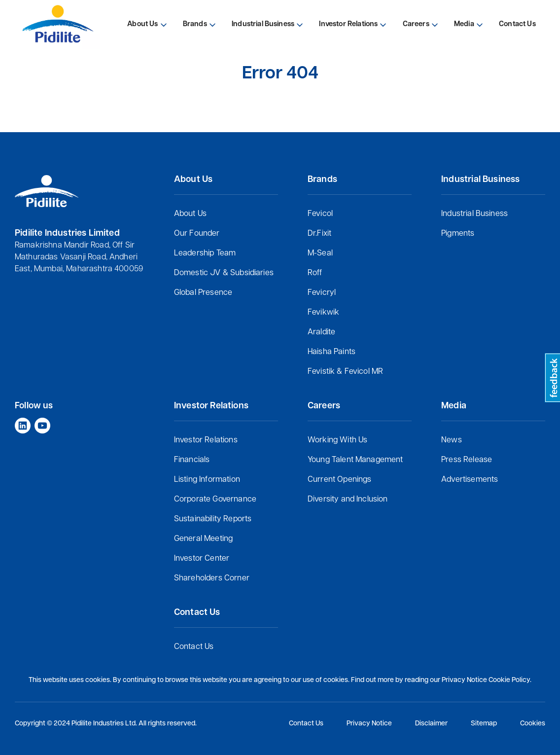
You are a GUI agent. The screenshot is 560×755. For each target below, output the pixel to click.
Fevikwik (323, 313)
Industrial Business (474, 214)
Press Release (467, 460)
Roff (315, 273)
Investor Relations (206, 440)
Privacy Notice (369, 724)
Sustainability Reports (213, 519)
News (452, 440)
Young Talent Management (355, 460)
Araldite (321, 332)
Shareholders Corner (212, 578)
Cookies (533, 724)
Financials (192, 460)
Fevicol (320, 214)
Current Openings (340, 480)
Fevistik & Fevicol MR (345, 372)
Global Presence (203, 293)
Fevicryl (322, 293)
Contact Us (194, 647)
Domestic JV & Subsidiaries (224, 273)
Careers (416, 24)
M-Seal (320, 253)
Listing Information (207, 480)
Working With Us (337, 440)
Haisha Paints (332, 352)
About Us (190, 214)
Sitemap (484, 724)
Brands (195, 24)
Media (464, 24)
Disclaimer (431, 724)
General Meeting (203, 539)
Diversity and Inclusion (348, 500)
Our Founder (197, 234)
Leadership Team (205, 253)
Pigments (458, 234)
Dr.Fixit (319, 234)
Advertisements (470, 480)
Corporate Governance (215, 500)
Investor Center (202, 559)
